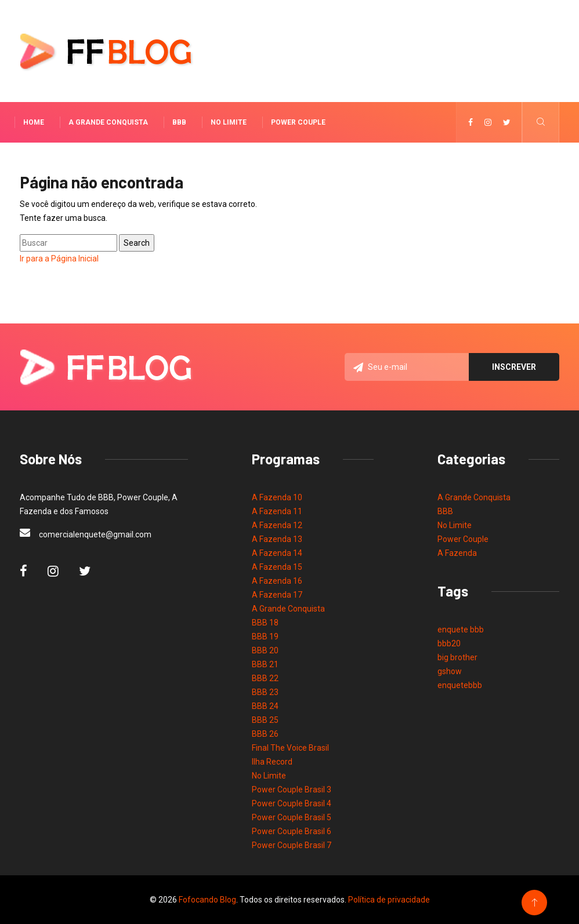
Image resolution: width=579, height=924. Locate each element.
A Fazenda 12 (277, 525)
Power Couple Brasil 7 (292, 845)
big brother (457, 657)
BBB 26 (265, 734)
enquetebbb (460, 685)
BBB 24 (265, 706)
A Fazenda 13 (277, 539)
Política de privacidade (389, 900)
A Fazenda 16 (277, 581)
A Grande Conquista (108, 122)
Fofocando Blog (207, 900)
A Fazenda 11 (277, 511)
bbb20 (449, 643)
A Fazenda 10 (277, 497)
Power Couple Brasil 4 (292, 803)
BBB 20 (265, 650)
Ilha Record (272, 762)
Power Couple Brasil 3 (292, 790)
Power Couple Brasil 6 (292, 831)
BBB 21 (265, 664)
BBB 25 (265, 720)
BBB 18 (265, 623)
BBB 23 (265, 692)
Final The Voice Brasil (290, 748)
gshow (450, 671)
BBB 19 (265, 636)
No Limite (229, 122)
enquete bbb (461, 630)
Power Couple (298, 122)
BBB (179, 122)
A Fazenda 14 (277, 553)
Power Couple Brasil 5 (292, 817)
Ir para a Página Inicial (59, 259)
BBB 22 (265, 678)
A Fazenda (457, 553)
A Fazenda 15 (277, 567)
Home (34, 122)
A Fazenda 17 (277, 595)
